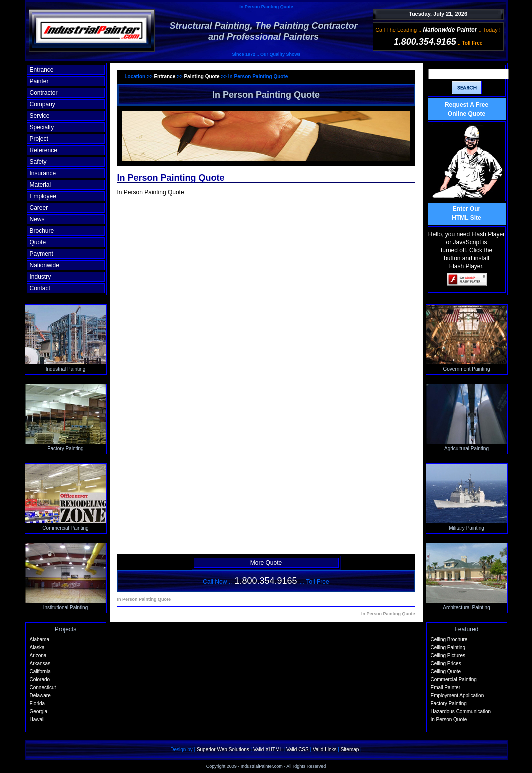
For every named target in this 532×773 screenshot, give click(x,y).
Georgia (39, 712)
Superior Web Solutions (223, 750)
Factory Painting (449, 704)
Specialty (42, 127)
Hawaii (37, 720)
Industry (40, 277)
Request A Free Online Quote (467, 109)
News (37, 219)
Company (42, 104)
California (40, 672)
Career (39, 208)
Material (40, 185)
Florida (37, 704)
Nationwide (44, 265)
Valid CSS (298, 750)
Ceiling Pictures (448, 656)
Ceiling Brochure (449, 640)
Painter (39, 81)
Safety (38, 162)
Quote (38, 242)
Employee (43, 196)
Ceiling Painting (448, 648)
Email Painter (446, 688)
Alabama (39, 640)
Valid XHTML (268, 750)
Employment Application (458, 696)
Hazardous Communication (461, 712)
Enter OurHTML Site (466, 213)
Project (39, 139)
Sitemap (350, 750)
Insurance (43, 173)
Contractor (44, 93)
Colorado (40, 680)
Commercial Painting (454, 680)
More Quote (266, 563)
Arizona (38, 656)
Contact (40, 288)
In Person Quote (449, 720)
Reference (43, 150)
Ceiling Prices (446, 664)
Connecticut (43, 688)
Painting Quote (202, 76)
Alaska (37, 648)
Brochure (42, 231)
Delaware (40, 696)
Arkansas (40, 664)
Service (40, 116)
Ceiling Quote (446, 672)
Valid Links (325, 750)
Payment (41, 254)
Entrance (42, 70)
